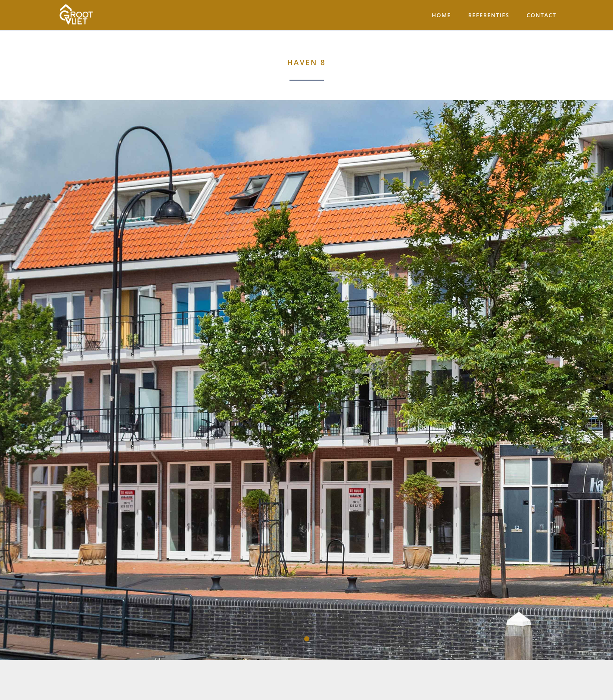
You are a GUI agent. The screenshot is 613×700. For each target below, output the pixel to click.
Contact (541, 15)
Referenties (489, 15)
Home (441, 15)
